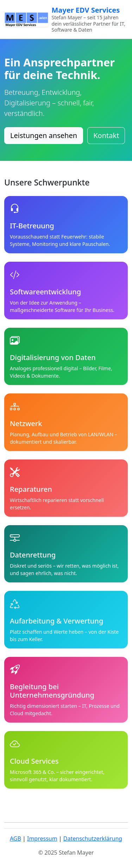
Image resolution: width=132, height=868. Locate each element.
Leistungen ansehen (44, 135)
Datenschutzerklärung (93, 838)
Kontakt (106, 135)
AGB (15, 838)
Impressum (42, 838)
